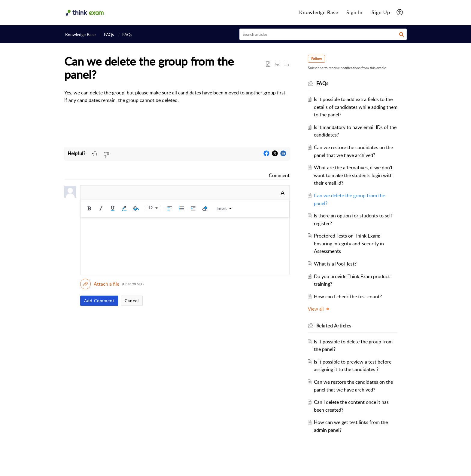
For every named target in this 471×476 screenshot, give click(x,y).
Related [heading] (335, 326)
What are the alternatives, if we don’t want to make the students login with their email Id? (354, 175)
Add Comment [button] (99, 301)
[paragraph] (177, 97)
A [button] (283, 193)
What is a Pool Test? (336, 264)
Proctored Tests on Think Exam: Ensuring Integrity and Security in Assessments (350, 243)
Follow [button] (317, 59)
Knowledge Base (319, 12)
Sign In (354, 12)
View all (320, 309)
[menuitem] (319, 13)
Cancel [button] (132, 301)
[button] (400, 13)
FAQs (109, 34)
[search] (323, 34)
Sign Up (381, 12)
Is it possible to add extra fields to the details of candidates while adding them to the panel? (354, 107)
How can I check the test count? (349, 296)
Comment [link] (279, 175)
